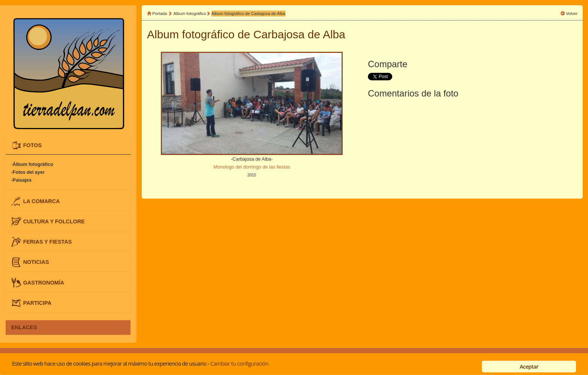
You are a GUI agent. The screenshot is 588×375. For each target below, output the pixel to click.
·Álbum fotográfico (32, 164)
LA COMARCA (42, 201)
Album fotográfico (190, 14)
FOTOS (32, 145)
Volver (572, 14)
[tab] (68, 145)
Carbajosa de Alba (299, 34)
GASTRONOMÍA (44, 282)
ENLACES (24, 327)
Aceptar (529, 366)
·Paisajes (21, 180)
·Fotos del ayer (28, 172)
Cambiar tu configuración (239, 363)
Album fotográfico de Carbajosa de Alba (248, 14)
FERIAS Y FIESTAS (48, 242)
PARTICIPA (37, 303)
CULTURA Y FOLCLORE (54, 221)
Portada (160, 14)
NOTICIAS (36, 262)
